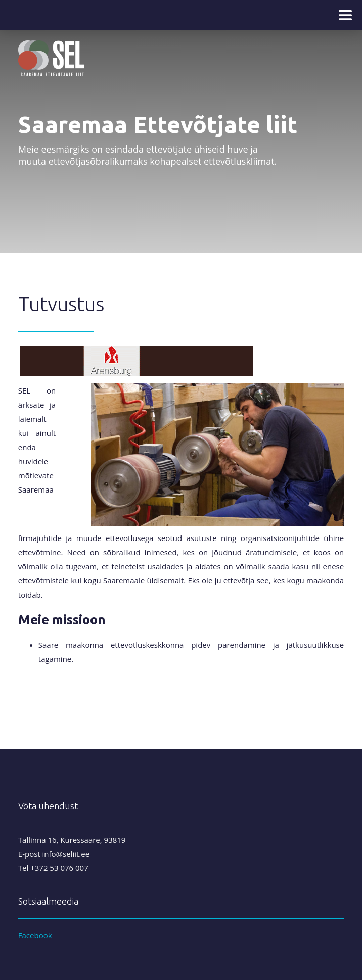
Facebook (35, 935)
